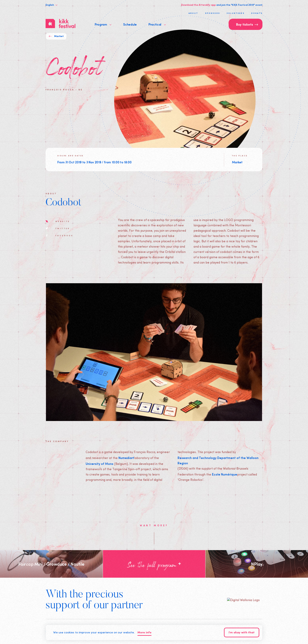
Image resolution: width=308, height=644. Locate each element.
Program (103, 24)
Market (56, 36)
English (51, 5)
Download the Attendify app (198, 5)
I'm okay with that (242, 633)
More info (144, 633)
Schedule (130, 24)
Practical (157, 24)
